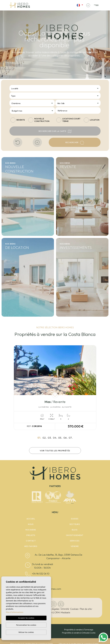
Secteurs (75, 524)
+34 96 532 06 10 (41, 574)
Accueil (31, 519)
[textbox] (56, 89)
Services (75, 541)
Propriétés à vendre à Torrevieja (79, 630)
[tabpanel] (55, 388)
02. (45, 438)
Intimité (65, 609)
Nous (31, 524)
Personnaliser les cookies (26, 625)
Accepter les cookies (26, 618)
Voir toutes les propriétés (55, 451)
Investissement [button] (75, 535)
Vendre (75, 546)
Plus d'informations (15, 612)
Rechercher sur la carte (55, 131)
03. (50, 438)
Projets (31, 535)
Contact (31, 541)
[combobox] (55, 88)
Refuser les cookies (26, 632)
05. (60, 438)
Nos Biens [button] (31, 530)
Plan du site (86, 609)
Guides (75, 519)
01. (39, 438)
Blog (75, 530)
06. (66, 438)
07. (71, 438)
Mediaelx (65, 612)
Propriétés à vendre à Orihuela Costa (79, 633)
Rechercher (75, 143)
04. (55, 438)
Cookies (74, 609)
